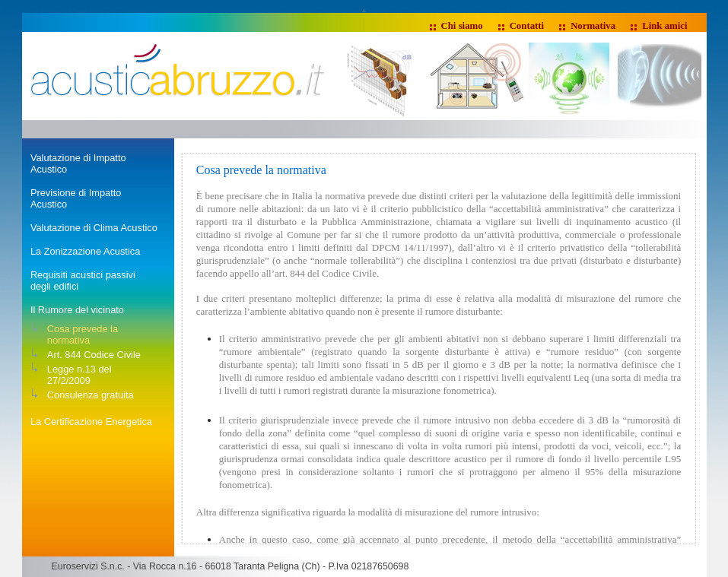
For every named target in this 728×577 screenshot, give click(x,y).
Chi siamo (462, 26)
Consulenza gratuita (91, 395)
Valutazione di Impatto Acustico (78, 163)
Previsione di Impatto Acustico (76, 198)
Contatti (527, 26)
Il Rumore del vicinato (77, 310)
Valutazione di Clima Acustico (94, 228)
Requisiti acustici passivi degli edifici (83, 281)
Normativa (593, 26)
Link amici (664, 26)
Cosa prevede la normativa (83, 334)
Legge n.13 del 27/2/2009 (79, 375)
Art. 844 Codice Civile (94, 355)
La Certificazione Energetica (91, 422)
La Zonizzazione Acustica (85, 251)
